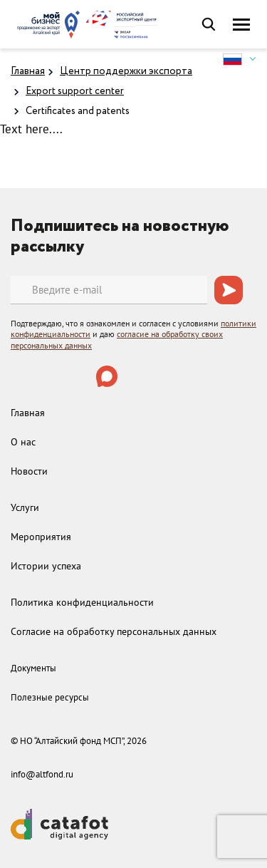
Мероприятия (41, 537)
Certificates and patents (78, 111)
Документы (33, 668)
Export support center (75, 91)
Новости (29, 471)
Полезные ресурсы (50, 697)
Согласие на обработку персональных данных (114, 631)
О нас (23, 442)
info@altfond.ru (42, 774)
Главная (28, 71)
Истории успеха (46, 566)
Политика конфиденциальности (82, 602)
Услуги (25, 507)
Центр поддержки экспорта (126, 71)
